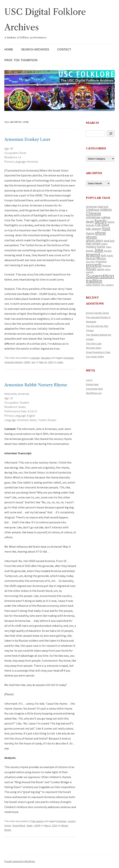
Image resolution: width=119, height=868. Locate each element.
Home (9, 50)
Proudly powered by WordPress (20, 861)
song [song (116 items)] (108, 269)
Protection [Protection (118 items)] (101, 262)
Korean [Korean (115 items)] (108, 251)
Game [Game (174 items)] (90, 233)
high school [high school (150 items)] (93, 244)
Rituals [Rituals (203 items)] (91, 269)
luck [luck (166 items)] (103, 255)
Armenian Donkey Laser (27, 139)
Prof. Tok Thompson (21, 60)
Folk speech (37, 821)
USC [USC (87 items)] (103, 285)
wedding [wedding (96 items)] (110, 285)
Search (92, 123)
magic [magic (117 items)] (110, 256)
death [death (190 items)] (90, 222)
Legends (35, 358)
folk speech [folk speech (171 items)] (94, 229)
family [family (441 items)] (101, 221)
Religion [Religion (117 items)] (107, 266)
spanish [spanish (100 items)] (90, 272)
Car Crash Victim (95, 357)
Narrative (46, 358)
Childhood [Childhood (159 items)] (93, 210)
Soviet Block (19, 826)
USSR (27, 362)
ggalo (60, 362)
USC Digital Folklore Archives (45, 20)
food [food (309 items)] (106, 228)
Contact (64, 50)
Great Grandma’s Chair (98, 352)
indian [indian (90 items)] (109, 247)
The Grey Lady (94, 344)
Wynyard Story (94, 348)
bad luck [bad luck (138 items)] (103, 207)
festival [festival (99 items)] (111, 222)
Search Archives (35, 50)
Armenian (69, 358)
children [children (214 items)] (106, 210)
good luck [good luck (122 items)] (109, 241)
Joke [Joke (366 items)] (99, 250)
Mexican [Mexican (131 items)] (91, 259)
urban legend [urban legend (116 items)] (93, 285)
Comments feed (94, 389)
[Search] (111, 134)
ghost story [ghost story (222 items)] (94, 240)
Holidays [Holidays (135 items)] (91, 247)
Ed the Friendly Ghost (97, 313)
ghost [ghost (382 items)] (100, 233)
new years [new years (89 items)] (90, 262)
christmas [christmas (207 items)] (93, 217)
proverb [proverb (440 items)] (94, 265)
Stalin (30, 826)
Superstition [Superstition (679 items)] (100, 276)
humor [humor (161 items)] (101, 247)
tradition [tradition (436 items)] (94, 281)
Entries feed (92, 384)
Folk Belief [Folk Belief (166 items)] (102, 225)
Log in (89, 380)
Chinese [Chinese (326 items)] (93, 213)
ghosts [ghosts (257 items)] (91, 237)
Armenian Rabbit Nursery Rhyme (36, 385)
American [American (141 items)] (92, 207)
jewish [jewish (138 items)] (90, 251)
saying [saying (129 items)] (101, 269)
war (33, 362)
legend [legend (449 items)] (93, 255)
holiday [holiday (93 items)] (104, 244)
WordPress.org (94, 393)
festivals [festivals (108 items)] (90, 225)
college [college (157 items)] (106, 217)
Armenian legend (13, 362)
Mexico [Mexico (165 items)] (101, 258)
